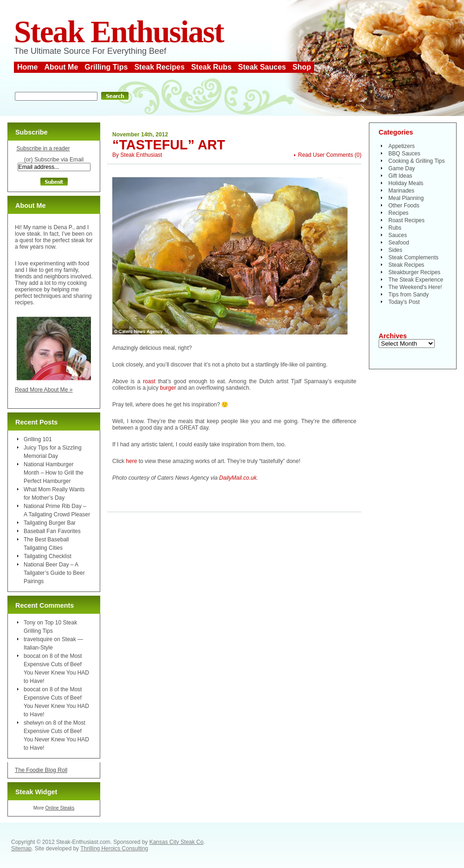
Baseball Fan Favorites (52, 531)
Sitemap (21, 849)
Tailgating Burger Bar (50, 523)
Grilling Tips (106, 67)
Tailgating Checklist (48, 556)
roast (149, 381)
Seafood (399, 243)
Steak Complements (413, 257)
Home (27, 67)
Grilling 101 (38, 439)
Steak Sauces (262, 67)
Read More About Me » (44, 390)
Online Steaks (60, 808)
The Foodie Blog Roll (41, 770)
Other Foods (404, 206)
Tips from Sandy (409, 295)
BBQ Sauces (404, 154)
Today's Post (404, 302)
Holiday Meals (406, 183)
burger (168, 388)
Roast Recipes (406, 220)
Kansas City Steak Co (177, 842)
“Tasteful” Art (169, 145)
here (131, 461)
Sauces (398, 235)
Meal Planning (406, 198)
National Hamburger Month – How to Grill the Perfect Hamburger (54, 473)
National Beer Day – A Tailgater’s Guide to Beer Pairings (54, 573)
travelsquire (38, 639)
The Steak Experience (416, 280)
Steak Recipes (159, 67)
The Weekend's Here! (415, 287)
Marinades (401, 191)
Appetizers (402, 146)
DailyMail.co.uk (238, 478)
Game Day (402, 168)
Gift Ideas (400, 176)
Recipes (398, 213)
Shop (302, 67)
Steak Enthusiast (119, 32)
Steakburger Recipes (414, 272)
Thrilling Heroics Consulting (114, 849)
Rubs (395, 228)
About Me (61, 67)
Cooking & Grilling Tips (416, 161)
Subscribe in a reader (43, 148)
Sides (395, 250)
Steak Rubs (211, 67)
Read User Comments (325, 155)
